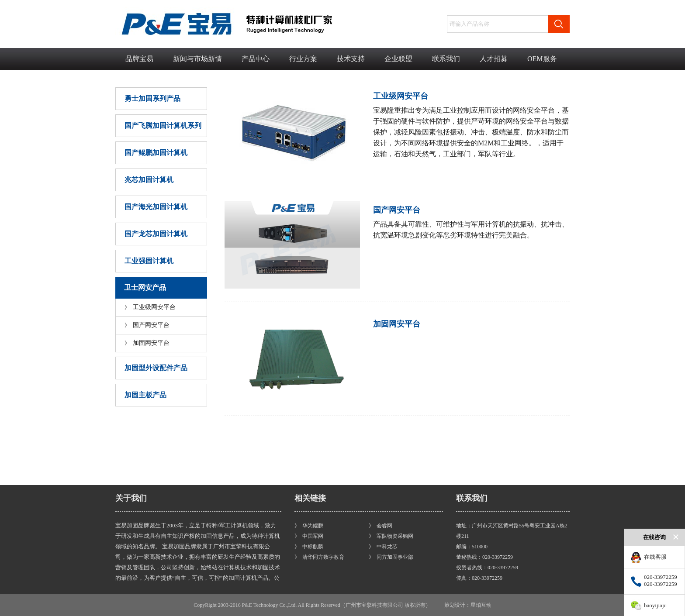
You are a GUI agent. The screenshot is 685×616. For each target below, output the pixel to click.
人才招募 (494, 59)
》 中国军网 (309, 536)
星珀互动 (481, 605)
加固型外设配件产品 (156, 368)
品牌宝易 (139, 59)
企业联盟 (398, 59)
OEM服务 (542, 59)
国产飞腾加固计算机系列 (163, 126)
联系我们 (446, 59)
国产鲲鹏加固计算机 (156, 153)
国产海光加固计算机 (156, 207)
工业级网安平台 (150, 307)
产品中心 (256, 59)
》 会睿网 (381, 526)
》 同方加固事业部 (391, 557)
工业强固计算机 (149, 261)
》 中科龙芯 (383, 547)
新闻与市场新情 (197, 59)
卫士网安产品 (145, 287)
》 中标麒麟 (309, 547)
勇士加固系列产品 (152, 98)
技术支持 (351, 59)
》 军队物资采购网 (391, 536)
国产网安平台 (147, 325)
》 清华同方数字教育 (319, 557)
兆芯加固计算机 (149, 180)
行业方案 (303, 59)
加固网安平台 (147, 343)
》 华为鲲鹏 (309, 526)
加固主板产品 (145, 395)
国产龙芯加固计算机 (156, 234)
